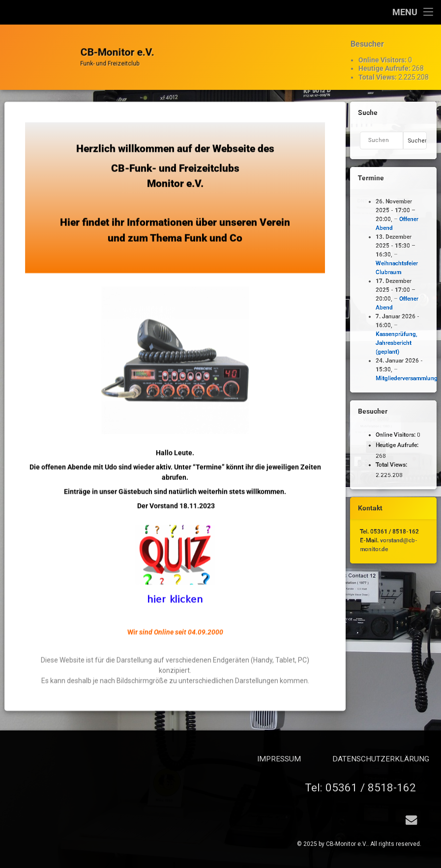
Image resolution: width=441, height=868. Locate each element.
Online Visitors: (383, 52)
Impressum (377, 759)
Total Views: (378, 69)
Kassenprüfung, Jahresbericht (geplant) (395, 343)
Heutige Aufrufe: (385, 60)
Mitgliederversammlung (405, 378)
